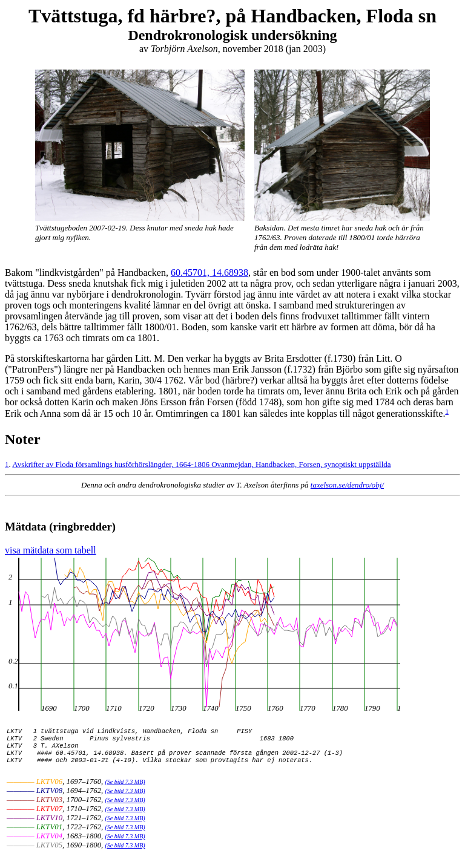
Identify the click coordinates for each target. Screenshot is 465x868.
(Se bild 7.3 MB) (125, 793)
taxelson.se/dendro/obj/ (347, 485)
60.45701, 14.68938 (209, 272)
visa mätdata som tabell (51, 552)
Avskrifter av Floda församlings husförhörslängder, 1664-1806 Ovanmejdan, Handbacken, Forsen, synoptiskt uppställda (201, 464)
